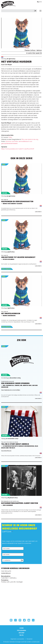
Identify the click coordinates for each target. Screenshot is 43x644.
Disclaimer (30, 639)
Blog (22, 635)
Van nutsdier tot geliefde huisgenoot (18, 257)
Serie (4, 164)
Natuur (39, 50)
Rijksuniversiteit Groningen (7, 605)
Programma (22, 630)
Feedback (22, 591)
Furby (10, 137)
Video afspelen (6, 269)
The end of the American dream (10, 442)
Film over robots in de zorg (30, 139)
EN (41, 2)
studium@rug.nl (6, 573)
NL (38, 2)
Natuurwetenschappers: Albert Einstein (20, 503)
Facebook (11, 620)
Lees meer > (38, 212)
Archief (22, 633)
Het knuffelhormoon (11, 314)
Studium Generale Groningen (9, 5)
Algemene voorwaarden (17, 639)
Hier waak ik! (37, 53)
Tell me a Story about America (15, 444)
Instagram (16, 620)
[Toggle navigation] (40, 11)
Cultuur (33, 50)
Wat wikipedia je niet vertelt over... (10, 501)
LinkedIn (20, 620)
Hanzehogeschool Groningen (7, 612)
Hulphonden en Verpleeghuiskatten (17, 202)
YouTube (29, 620)
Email (33, 620)
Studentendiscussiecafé (8, 381)
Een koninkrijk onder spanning (15, 383)
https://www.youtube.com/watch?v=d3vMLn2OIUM (18, 149)
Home (22, 628)
